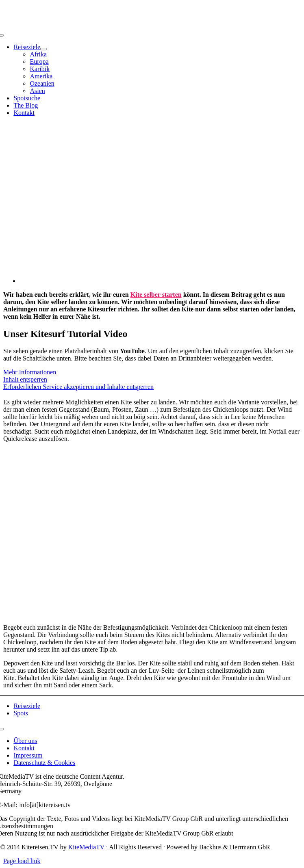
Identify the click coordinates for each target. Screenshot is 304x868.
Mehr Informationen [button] (30, 372)
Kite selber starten (156, 295)
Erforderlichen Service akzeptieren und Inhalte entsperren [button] (78, 387)
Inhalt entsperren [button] (25, 379)
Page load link (22, 861)
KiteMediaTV (86, 847)
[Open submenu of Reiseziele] (43, 49)
